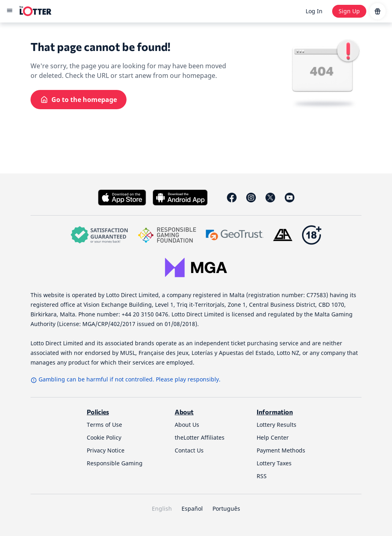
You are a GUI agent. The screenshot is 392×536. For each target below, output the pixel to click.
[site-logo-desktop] (35, 11)
